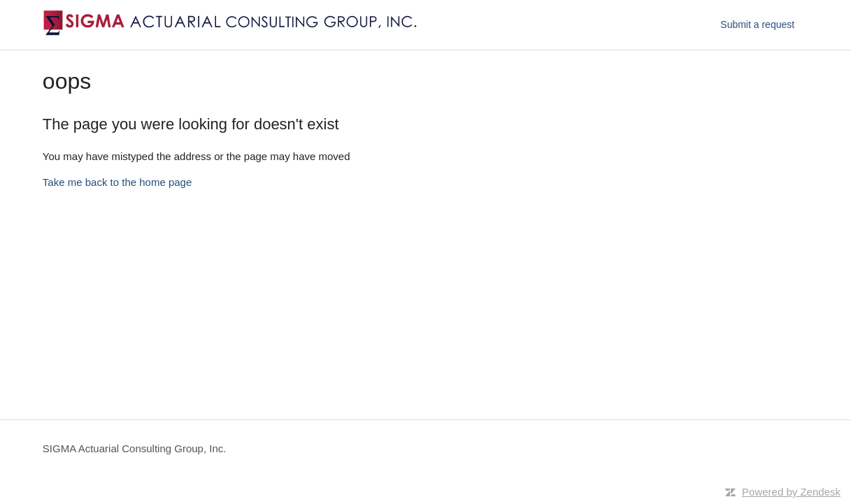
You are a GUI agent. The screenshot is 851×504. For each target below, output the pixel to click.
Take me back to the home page (117, 182)
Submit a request (757, 24)
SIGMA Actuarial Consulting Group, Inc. (135, 448)
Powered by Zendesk (791, 492)
